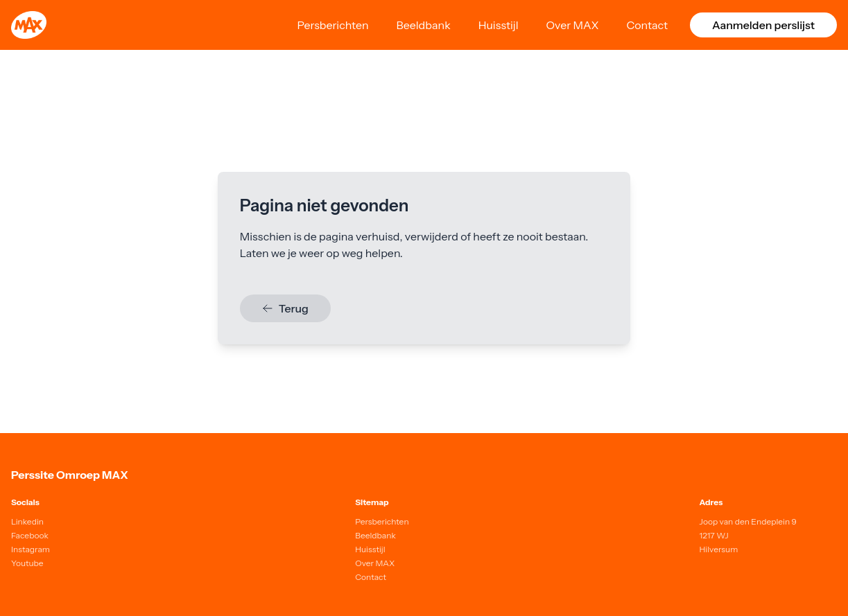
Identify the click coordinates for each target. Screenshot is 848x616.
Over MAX (573, 25)
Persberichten (332, 25)
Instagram (31, 549)
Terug (285, 308)
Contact (647, 25)
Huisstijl (499, 25)
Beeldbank (424, 25)
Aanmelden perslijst (763, 25)
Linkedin (27, 521)
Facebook (30, 535)
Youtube (27, 563)
